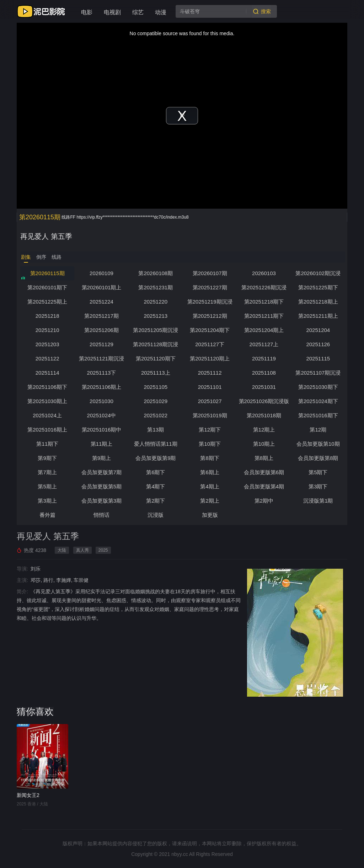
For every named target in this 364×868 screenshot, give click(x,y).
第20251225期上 (47, 302)
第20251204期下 (210, 330)
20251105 (156, 387)
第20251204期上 (264, 330)
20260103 (264, 273)
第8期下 (210, 458)
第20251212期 (210, 316)
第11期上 (102, 444)
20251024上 (47, 415)
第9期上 (101, 458)
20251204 (318, 330)
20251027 (210, 401)
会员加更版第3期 (101, 501)
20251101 (210, 387)
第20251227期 (210, 287)
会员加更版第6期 (264, 472)
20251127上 (264, 344)
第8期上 (264, 458)
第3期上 (47, 501)
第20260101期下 (47, 287)
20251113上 (156, 373)
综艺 (138, 12)
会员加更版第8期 (318, 458)
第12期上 (264, 430)
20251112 (210, 373)
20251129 (101, 344)
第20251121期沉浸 (101, 358)
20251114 (47, 373)
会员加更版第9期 (156, 458)
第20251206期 (101, 330)
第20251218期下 (264, 302)
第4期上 (210, 486)
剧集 (26, 257)
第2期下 (156, 501)
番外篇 (47, 515)
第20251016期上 (47, 430)
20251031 (264, 387)
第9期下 (47, 458)
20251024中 (102, 415)
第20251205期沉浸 (156, 330)
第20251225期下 (318, 287)
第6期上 (210, 472)
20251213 (156, 316)
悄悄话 (101, 515)
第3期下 (318, 486)
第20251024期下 (318, 401)
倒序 (41, 257)
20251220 (156, 302)
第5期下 (318, 472)
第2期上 (210, 501)
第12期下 (210, 430)
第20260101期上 (102, 287)
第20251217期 (101, 316)
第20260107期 (210, 273)
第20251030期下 (318, 387)
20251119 (264, 358)
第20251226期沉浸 (264, 287)
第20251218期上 (318, 302)
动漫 (161, 12)
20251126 (318, 344)
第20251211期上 (318, 316)
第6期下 (156, 472)
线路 (57, 257)
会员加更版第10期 (318, 444)
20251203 (47, 344)
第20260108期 (156, 273)
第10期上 (264, 444)
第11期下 (47, 444)
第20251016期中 (102, 430)
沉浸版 (156, 515)
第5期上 (47, 486)
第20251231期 (156, 287)
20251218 (47, 316)
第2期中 (264, 501)
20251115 (318, 358)
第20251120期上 (210, 358)
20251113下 (102, 373)
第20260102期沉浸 (318, 273)
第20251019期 (210, 415)
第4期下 (156, 486)
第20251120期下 (156, 358)
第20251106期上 (102, 387)
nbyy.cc (180, 854)
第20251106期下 (47, 387)
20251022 (156, 415)
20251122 (47, 358)
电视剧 (112, 12)
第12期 (318, 430)
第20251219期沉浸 (210, 302)
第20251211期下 (264, 316)
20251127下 (210, 344)
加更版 (210, 515)
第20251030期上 (47, 401)
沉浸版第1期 (318, 501)
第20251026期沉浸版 (264, 401)
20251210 (47, 330)
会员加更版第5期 (101, 486)
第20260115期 (47, 273)
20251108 (264, 373)
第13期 (156, 430)
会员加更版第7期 (101, 472)
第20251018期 (264, 415)
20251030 (101, 401)
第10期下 (210, 444)
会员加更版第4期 (264, 486)
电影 (87, 12)
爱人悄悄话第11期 (156, 444)
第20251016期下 (318, 415)
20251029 (156, 401)
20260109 (101, 273)
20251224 (101, 302)
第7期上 (47, 472)
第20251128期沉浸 (156, 344)
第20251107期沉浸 (318, 373)
